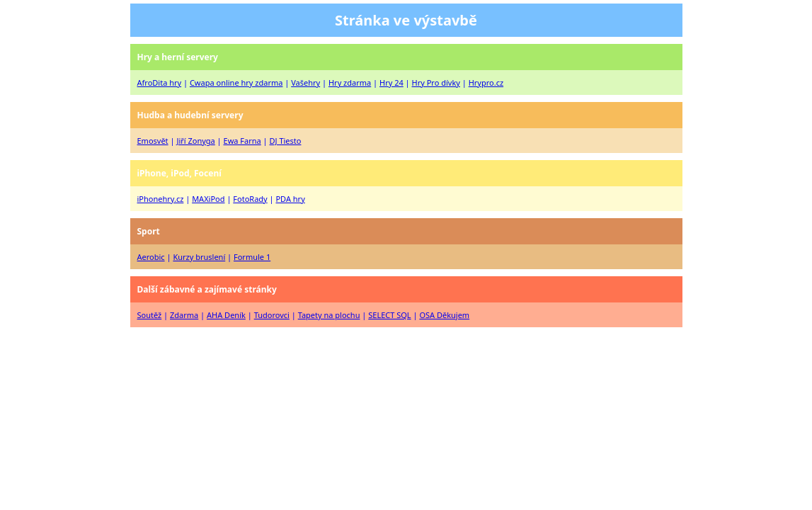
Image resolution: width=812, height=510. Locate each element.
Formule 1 (252, 257)
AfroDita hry (160, 83)
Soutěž (150, 315)
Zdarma (184, 315)
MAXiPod (208, 199)
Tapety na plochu (329, 315)
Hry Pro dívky (436, 83)
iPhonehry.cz (161, 199)
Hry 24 (391, 83)
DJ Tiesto (286, 141)
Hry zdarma (350, 83)
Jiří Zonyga (195, 141)
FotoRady (250, 199)
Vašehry (305, 83)
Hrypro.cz (486, 83)
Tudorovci (272, 315)
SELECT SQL (389, 315)
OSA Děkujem (444, 315)
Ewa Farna (242, 141)
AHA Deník (226, 315)
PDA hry (290, 199)
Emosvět (153, 141)
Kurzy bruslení (199, 257)
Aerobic (151, 257)
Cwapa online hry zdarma (236, 83)
